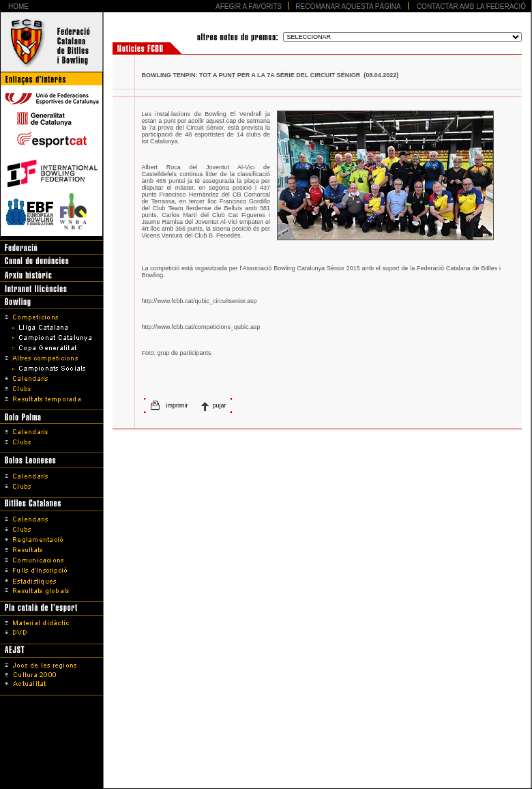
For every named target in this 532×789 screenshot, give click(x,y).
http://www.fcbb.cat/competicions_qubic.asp (201, 327)
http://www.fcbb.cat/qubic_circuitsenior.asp (199, 301)
